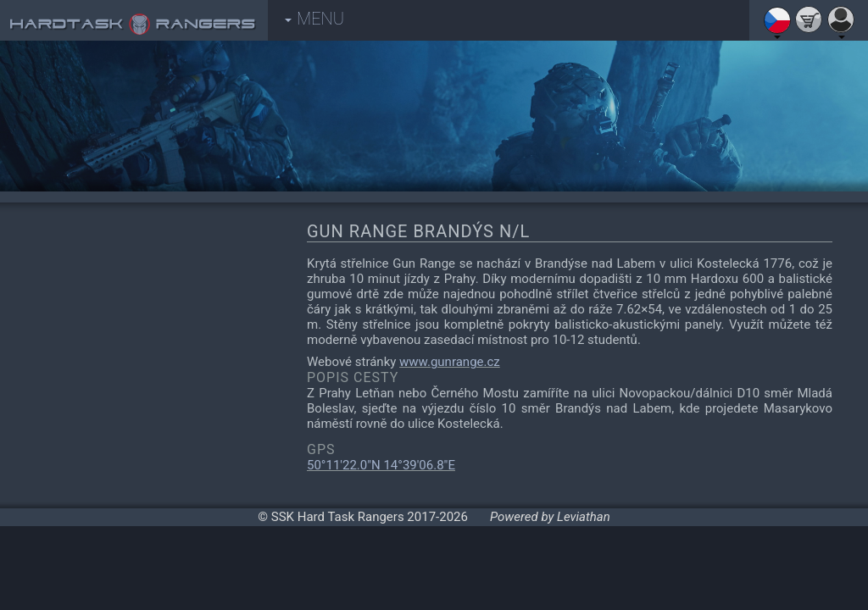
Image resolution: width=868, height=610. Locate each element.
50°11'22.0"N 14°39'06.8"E (381, 465)
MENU (314, 19)
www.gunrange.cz (450, 362)
